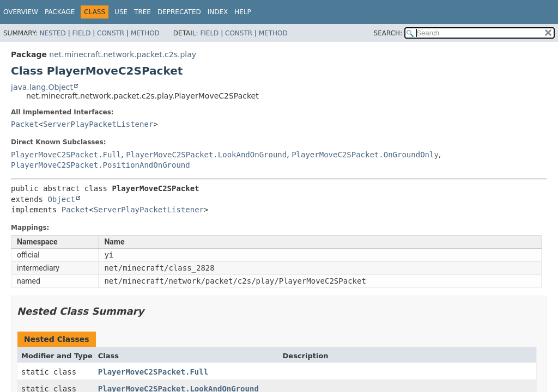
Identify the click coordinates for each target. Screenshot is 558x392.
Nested (52, 33)
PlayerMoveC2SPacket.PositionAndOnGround (101, 165)
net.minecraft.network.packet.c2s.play (123, 54)
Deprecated (179, 12)
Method (145, 33)
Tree (142, 12)
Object (61, 199)
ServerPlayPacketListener (98, 124)
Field (81, 33)
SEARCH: (388, 33)
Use (121, 12)
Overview (21, 12)
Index (218, 12)
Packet (25, 124)
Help (243, 12)
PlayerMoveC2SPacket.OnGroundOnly (365, 155)
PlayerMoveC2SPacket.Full (66, 155)
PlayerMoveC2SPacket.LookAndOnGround (206, 155)
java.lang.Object (42, 87)
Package (60, 12)
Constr (111, 33)
